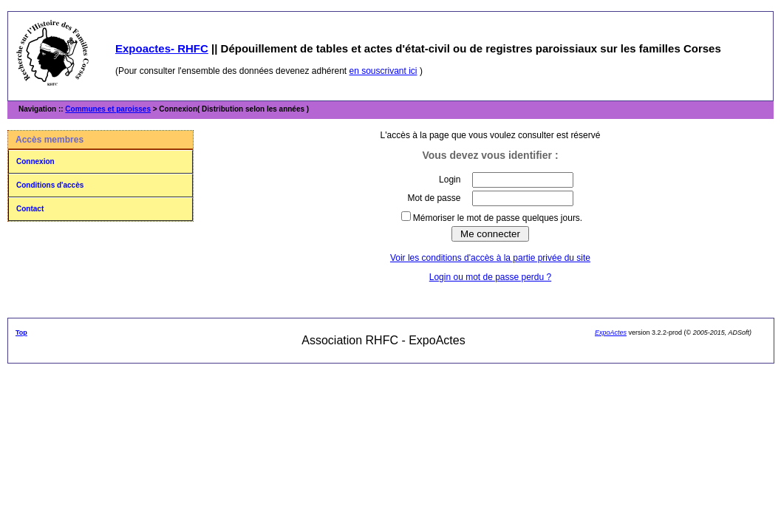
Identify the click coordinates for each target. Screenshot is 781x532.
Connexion (35, 161)
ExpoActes (611, 332)
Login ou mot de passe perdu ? (490, 277)
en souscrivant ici (383, 71)
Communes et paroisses (108, 109)
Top (21, 332)
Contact (30, 209)
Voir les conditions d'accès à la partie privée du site (490, 258)
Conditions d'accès (50, 185)
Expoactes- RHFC (162, 48)
